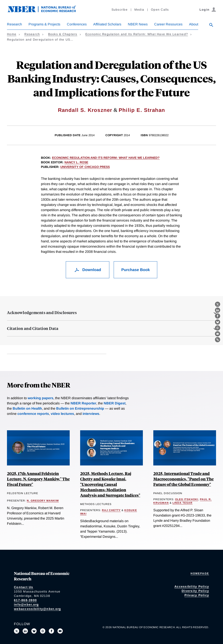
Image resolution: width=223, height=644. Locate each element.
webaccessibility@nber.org (37, 609)
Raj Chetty (111, 510)
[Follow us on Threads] (43, 631)
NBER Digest (115, 403)
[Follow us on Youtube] (60, 631)
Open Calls (160, 10)
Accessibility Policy (192, 586)
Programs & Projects (44, 24)
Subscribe (120, 10)
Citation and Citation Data (33, 328)
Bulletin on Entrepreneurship (80, 408)
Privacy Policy (197, 595)
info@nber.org (26, 604)
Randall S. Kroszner (85, 110)
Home (12, 34)
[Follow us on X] (17, 631)
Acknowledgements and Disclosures (42, 313)
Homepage (200, 573)
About (194, 24)
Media (139, 10)
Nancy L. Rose (76, 162)
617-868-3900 (25, 600)
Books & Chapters (63, 34)
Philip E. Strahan (142, 110)
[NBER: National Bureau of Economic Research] (45, 11)
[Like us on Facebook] (51, 631)
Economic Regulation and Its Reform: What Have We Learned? (137, 34)
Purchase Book (136, 270)
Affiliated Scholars (107, 24)
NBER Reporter (83, 403)
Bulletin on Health (27, 408)
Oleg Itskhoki (187, 499)
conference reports (33, 414)
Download (88, 270)
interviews (91, 414)
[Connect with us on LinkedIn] (25, 631)
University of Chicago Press (85, 167)
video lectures (62, 414)
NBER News (138, 24)
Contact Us (24, 587)
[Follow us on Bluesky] (34, 631)
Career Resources (168, 24)
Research (14, 24)
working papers (41, 398)
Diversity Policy (195, 591)
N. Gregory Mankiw (43, 501)
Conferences (77, 24)
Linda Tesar (182, 503)
